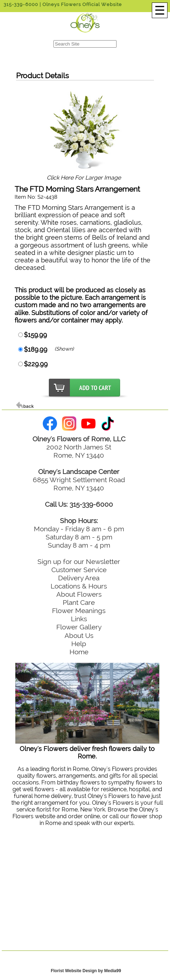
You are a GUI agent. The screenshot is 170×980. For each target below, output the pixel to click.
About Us (79, 635)
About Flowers (79, 594)
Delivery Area (79, 578)
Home (79, 652)
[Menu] (160, 10)
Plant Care (79, 602)
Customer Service (79, 570)
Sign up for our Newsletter (79, 561)
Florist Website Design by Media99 (86, 971)
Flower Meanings (79, 611)
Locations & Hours (79, 586)
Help (79, 644)
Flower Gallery (79, 627)
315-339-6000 (21, 4)
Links (79, 619)
